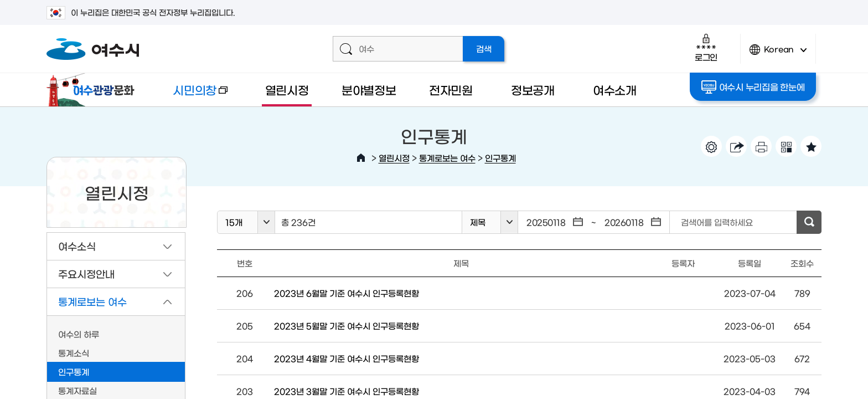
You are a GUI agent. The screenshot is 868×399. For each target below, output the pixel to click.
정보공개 (533, 89)
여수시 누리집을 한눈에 (753, 87)
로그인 (706, 47)
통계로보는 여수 (447, 158)
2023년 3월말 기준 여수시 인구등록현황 (347, 391)
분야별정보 (369, 89)
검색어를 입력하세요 (717, 222)
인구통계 (500, 158)
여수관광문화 (94, 90)
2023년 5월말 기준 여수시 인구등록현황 (347, 326)
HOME (361, 158)
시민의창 (191, 95)
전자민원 (451, 89)
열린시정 (287, 89)
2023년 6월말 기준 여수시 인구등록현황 (347, 293)
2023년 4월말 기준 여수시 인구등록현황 (347, 358)
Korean (778, 54)
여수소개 (615, 89)
